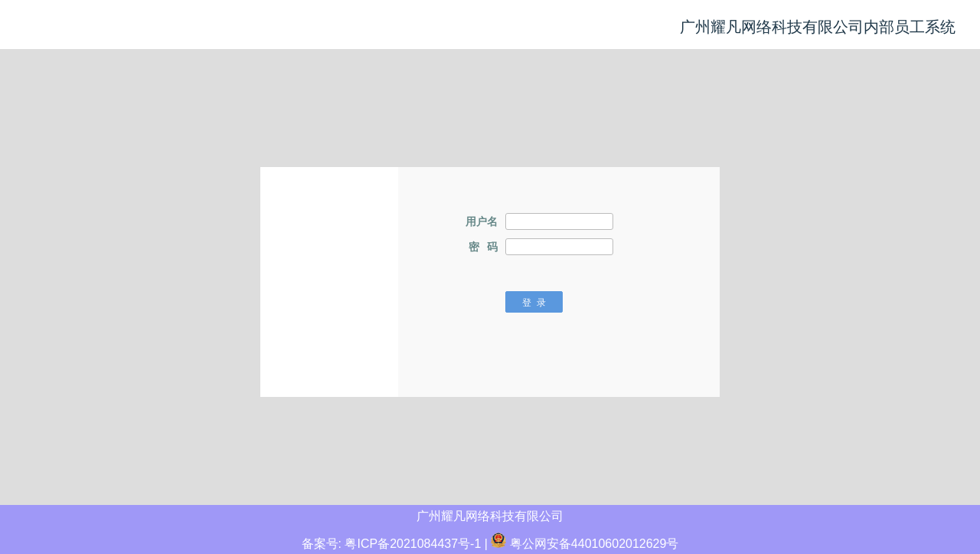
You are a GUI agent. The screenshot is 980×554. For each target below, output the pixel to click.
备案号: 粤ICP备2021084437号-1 (392, 544)
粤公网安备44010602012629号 (585, 544)
